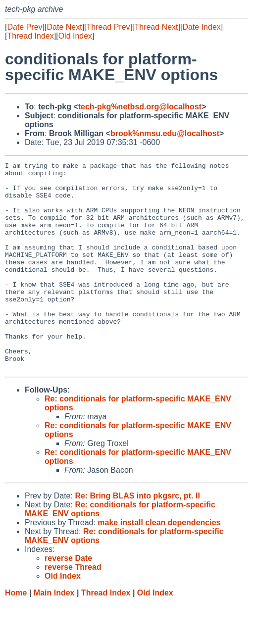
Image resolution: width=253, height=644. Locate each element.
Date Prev (25, 27)
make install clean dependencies (159, 564)
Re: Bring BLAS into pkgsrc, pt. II (137, 537)
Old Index (75, 36)
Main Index (54, 634)
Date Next (64, 27)
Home (16, 634)
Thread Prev (108, 27)
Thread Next (156, 27)
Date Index (201, 27)
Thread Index (30, 36)
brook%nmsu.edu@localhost (165, 133)
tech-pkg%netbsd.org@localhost (140, 107)
